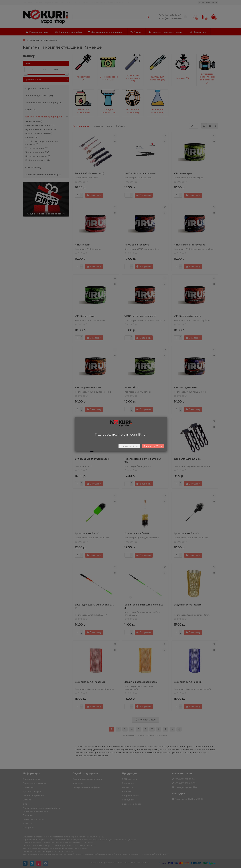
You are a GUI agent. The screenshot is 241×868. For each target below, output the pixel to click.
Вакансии (84, 2)
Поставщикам (98, 2)
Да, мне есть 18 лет (153, 446)
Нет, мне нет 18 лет (129, 446)
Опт (128, 2)
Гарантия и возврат (54, 2)
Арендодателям (116, 2)
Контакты (71, 2)
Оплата (39, 2)
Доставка (27, 2)
